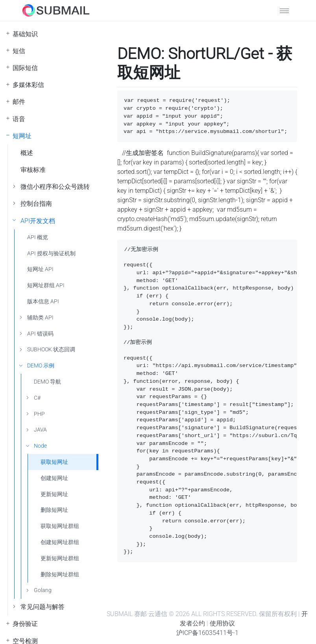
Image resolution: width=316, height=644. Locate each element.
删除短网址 (54, 510)
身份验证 (25, 624)
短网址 (22, 136)
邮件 (19, 102)
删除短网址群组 (60, 575)
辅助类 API (40, 318)
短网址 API (40, 269)
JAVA (40, 430)
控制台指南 (36, 204)
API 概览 (38, 237)
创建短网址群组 (60, 542)
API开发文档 (38, 221)
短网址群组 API (46, 285)
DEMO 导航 (47, 382)
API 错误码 (40, 334)
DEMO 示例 (41, 366)
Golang (43, 590)
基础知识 (25, 34)
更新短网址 (54, 494)
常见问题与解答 (43, 607)
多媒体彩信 (28, 85)
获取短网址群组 (60, 526)
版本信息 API (43, 302)
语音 (19, 119)
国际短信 (25, 68)
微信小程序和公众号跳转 (55, 187)
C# (37, 398)
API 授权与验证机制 (51, 254)
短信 (19, 51)
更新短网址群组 (60, 558)
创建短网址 (54, 478)
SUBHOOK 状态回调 (51, 350)
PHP (39, 414)
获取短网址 (54, 462)
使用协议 (222, 623)
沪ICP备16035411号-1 (207, 633)
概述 (27, 153)
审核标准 (33, 170)
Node (40, 446)
